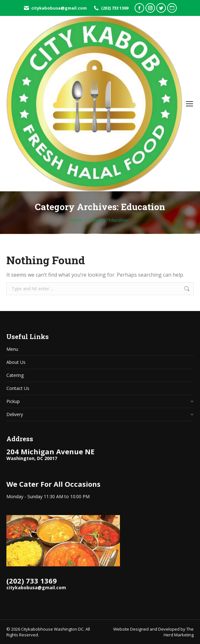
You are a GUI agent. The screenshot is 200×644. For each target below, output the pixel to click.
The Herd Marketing (179, 632)
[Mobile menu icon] (189, 104)
